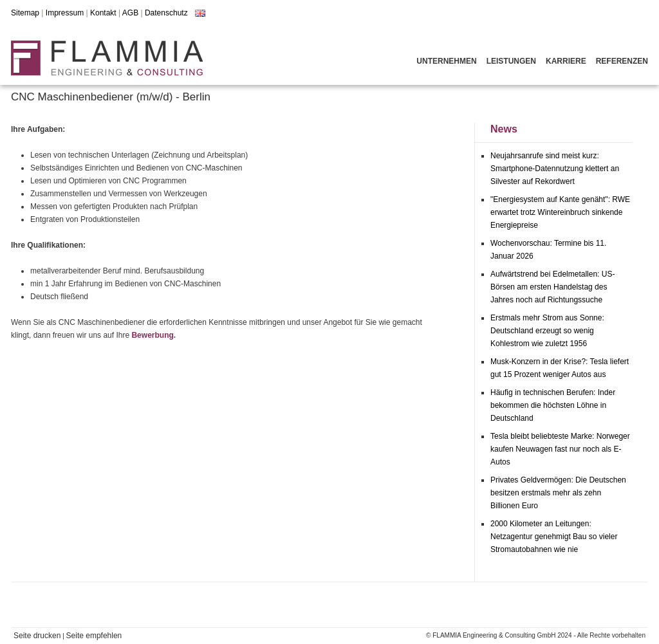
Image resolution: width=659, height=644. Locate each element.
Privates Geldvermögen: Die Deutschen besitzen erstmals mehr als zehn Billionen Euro (558, 493)
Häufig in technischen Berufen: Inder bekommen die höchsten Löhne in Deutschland (553, 405)
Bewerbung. (153, 335)
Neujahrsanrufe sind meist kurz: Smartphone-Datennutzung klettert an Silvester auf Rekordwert (555, 169)
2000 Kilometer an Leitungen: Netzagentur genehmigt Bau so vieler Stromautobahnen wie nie (554, 537)
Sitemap (25, 13)
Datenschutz (166, 13)
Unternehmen (446, 61)
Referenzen (622, 61)
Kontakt (103, 13)
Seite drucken (37, 636)
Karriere (566, 61)
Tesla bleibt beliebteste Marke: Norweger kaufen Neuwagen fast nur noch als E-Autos (560, 449)
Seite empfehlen (94, 636)
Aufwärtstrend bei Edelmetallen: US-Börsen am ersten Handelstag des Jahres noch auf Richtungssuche (552, 287)
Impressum (65, 13)
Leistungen (511, 61)
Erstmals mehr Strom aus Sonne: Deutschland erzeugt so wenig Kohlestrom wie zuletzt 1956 (547, 331)
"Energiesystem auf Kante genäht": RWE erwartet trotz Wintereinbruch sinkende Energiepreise (560, 212)
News (504, 129)
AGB (130, 13)
